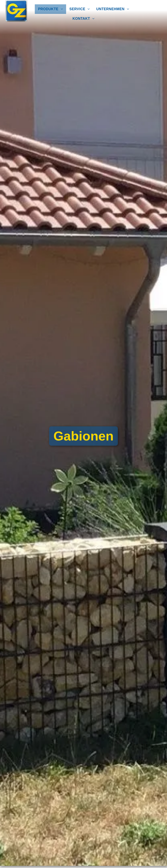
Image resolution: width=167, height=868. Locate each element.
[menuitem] (50, 9)
